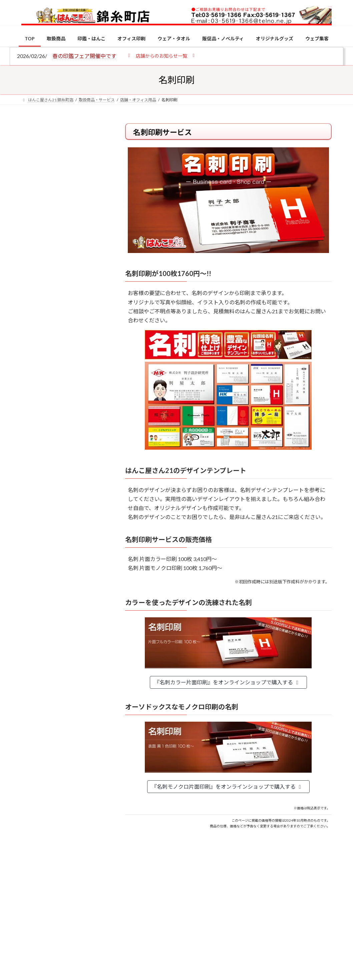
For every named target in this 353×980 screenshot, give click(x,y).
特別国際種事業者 (65, 485)
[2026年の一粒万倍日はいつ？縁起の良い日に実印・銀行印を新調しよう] (34, 734)
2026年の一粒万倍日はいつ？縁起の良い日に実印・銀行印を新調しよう (79, 737)
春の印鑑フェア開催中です (84, 56)
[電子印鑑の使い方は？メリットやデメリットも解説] (34, 588)
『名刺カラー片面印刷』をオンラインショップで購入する (227, 682)
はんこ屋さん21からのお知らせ (75, 167)
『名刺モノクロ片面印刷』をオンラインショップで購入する (227, 786)
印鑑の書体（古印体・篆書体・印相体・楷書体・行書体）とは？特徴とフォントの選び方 (64, 259)
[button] (161, 55)
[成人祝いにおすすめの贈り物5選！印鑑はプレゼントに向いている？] (34, 683)
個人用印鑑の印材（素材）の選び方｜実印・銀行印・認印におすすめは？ (64, 183)
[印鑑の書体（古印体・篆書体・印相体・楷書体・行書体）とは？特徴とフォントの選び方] (34, 632)
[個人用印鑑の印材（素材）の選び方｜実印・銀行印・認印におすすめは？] (34, 537)
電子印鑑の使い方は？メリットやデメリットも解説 (78, 587)
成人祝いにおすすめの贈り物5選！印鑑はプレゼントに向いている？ (78, 686)
